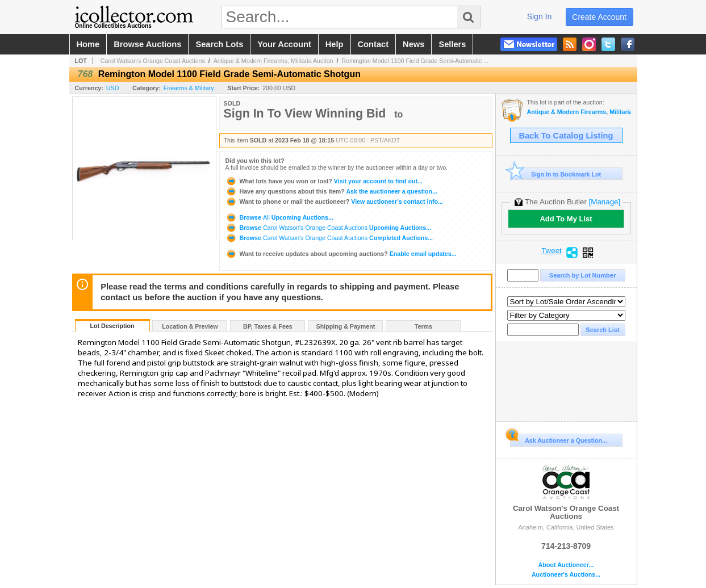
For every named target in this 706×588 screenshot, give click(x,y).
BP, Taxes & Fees (268, 326)
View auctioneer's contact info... (334, 201)
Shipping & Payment (346, 326)
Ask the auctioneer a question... (331, 191)
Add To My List (566, 219)
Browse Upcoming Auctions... (279, 217)
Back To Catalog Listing (566, 136)
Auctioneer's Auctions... (566, 575)
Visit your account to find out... (324, 181)
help (335, 44)
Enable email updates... (341, 254)
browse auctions (147, 44)
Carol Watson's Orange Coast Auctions (153, 61)
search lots (219, 44)
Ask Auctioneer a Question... (559, 439)
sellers (452, 44)
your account (284, 44)
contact (373, 44)
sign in (540, 16)
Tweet (552, 251)
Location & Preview (190, 326)
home (88, 44)
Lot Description (112, 326)
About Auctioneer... (566, 565)
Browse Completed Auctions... (329, 238)
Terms (423, 326)
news (413, 44)
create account (599, 17)
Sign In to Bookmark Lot (556, 174)
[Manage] (605, 202)
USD (113, 88)
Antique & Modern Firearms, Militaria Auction (273, 61)
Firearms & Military (189, 88)
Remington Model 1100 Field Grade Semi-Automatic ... (415, 61)
